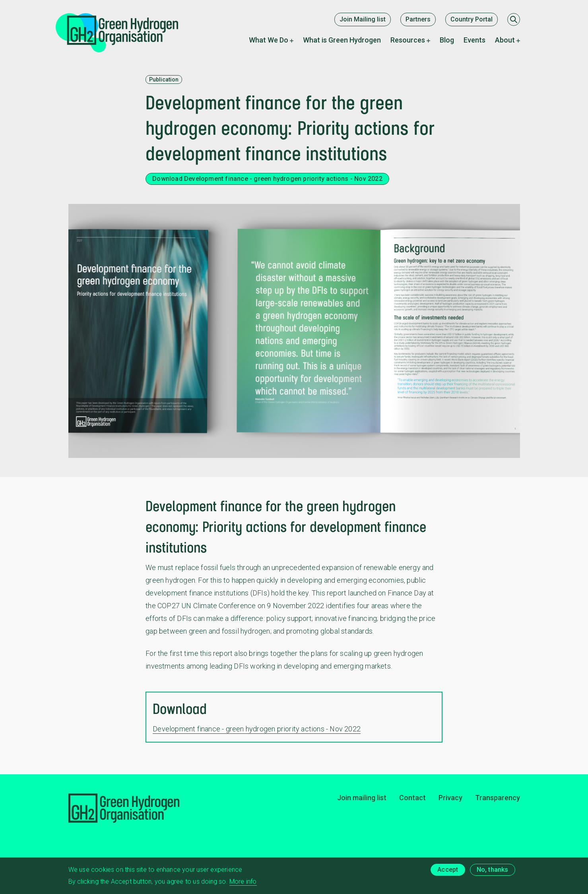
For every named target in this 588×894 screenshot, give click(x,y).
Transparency (498, 798)
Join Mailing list (363, 19)
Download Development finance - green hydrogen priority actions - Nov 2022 (267, 179)
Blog (447, 40)
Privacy (450, 798)
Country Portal (472, 19)
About (505, 40)
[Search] (514, 19)
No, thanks (493, 871)
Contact (412, 798)
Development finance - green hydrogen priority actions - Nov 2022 (257, 729)
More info (243, 883)
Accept (448, 871)
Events (474, 40)
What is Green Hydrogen (342, 40)
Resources (408, 40)
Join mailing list (362, 798)
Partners (418, 19)
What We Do (269, 40)
